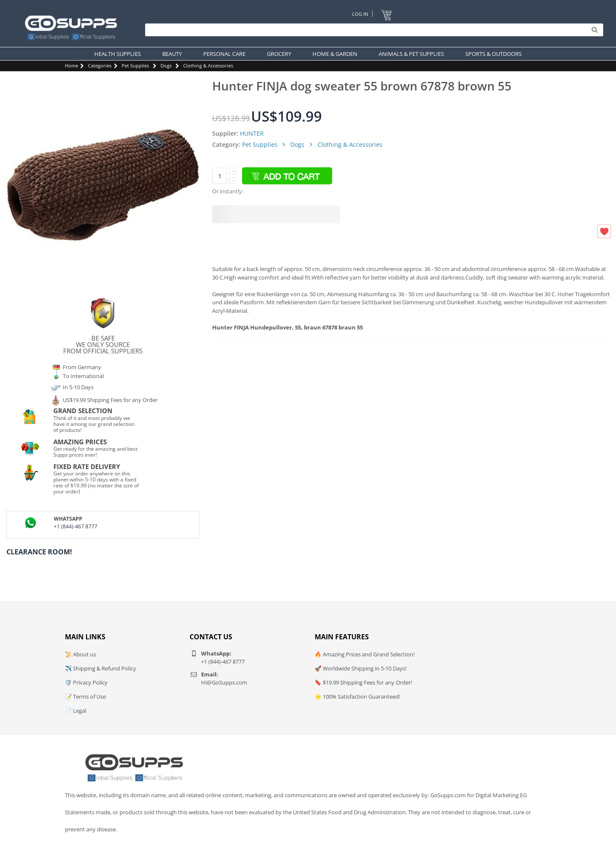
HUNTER (252, 133)
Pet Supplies (135, 66)
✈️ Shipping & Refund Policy (101, 668)
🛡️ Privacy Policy (86, 682)
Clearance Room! (39, 552)
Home (72, 66)
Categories (100, 66)
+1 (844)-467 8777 (76, 526)
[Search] (372, 30)
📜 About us (80, 654)
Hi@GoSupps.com (224, 682)
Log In (360, 14)
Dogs (166, 66)
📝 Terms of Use (85, 696)
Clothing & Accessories (208, 66)
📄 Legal (76, 711)
